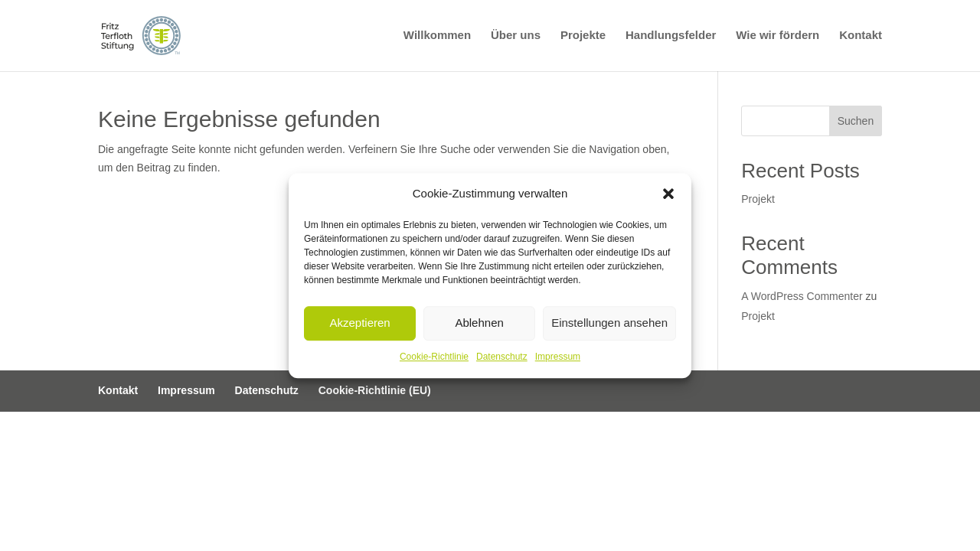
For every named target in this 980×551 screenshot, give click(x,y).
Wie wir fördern (777, 36)
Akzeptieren (359, 323)
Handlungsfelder (671, 36)
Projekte (583, 36)
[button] (668, 194)
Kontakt (861, 36)
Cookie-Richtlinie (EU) (375, 390)
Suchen (856, 121)
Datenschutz (502, 357)
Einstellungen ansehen (609, 323)
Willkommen (437, 36)
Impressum (558, 357)
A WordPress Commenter (802, 296)
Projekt (758, 199)
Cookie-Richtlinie (434, 357)
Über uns (516, 36)
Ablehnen (479, 323)
